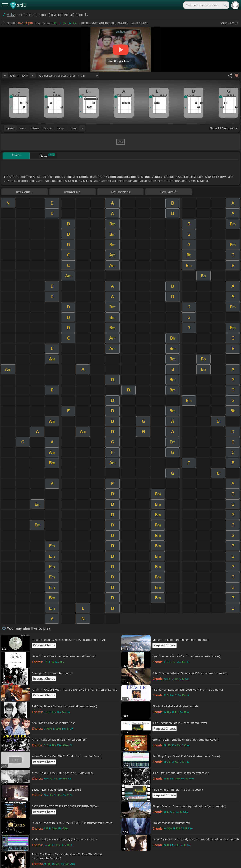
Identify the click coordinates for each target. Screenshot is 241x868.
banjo (61, 128)
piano (23, 128)
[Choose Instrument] (82, 128)
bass (74, 128)
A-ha (11, 15)
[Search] (225, 5)
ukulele (35, 128)
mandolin (48, 128)
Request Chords (44, 645)
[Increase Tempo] (33, 76)
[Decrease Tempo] (5, 76)
